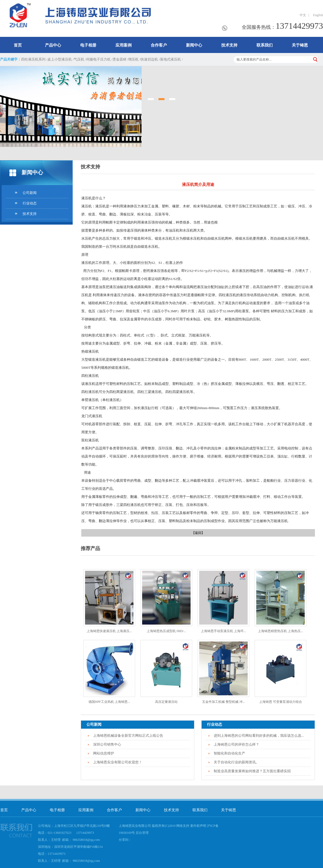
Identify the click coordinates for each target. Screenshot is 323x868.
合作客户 (159, 45)
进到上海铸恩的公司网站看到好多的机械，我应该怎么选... (259, 736)
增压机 (133, 59)
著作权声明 (198, 826)
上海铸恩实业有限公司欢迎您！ (118, 762)
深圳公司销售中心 (107, 744)
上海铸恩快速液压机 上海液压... (109, 631)
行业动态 (30, 203)
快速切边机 (149, 59)
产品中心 (53, 45)
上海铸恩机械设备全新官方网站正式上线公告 (128, 736)
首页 (18, 45)
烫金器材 (120, 59)
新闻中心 (194, 45)
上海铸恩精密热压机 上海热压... (280, 631)
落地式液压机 (170, 59)
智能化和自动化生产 (229, 753)
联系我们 (265, 45)
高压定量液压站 (166, 702)
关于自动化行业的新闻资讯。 (236, 762)
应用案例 (124, 45)
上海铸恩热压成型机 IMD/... (166, 631)
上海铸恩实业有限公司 (135, 826)
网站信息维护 (104, 753)
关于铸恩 (300, 45)
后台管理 (142, 833)
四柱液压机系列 (33, 59)
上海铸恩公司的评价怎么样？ (236, 744)
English (317, 15)
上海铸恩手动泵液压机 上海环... (223, 631)
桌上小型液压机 (60, 59)
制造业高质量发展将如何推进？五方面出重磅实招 (252, 771)
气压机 (79, 59)
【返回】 (198, 533)
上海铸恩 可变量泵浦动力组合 (281, 702)
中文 (303, 15)
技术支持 (229, 45)
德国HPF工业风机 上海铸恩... (109, 702)
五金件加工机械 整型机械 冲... (224, 702)
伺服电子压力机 (98, 59)
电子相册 (88, 45)
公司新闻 (30, 193)
